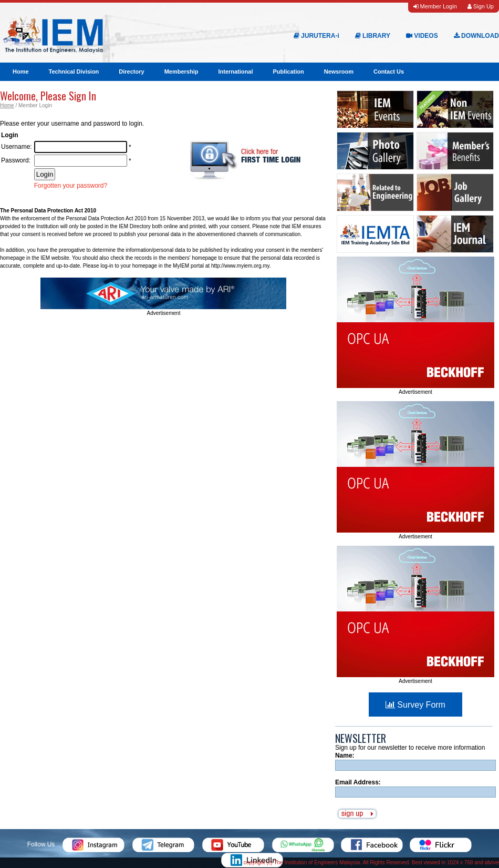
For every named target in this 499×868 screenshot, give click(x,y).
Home (21, 72)
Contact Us (389, 72)
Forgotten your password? (71, 186)
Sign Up (481, 6)
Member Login (435, 6)
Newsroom (339, 72)
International (235, 72)
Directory (131, 72)
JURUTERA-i (316, 36)
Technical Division (74, 72)
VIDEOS (422, 36)
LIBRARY (373, 36)
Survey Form (415, 705)
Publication (288, 72)
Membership (181, 72)
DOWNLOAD (476, 36)
